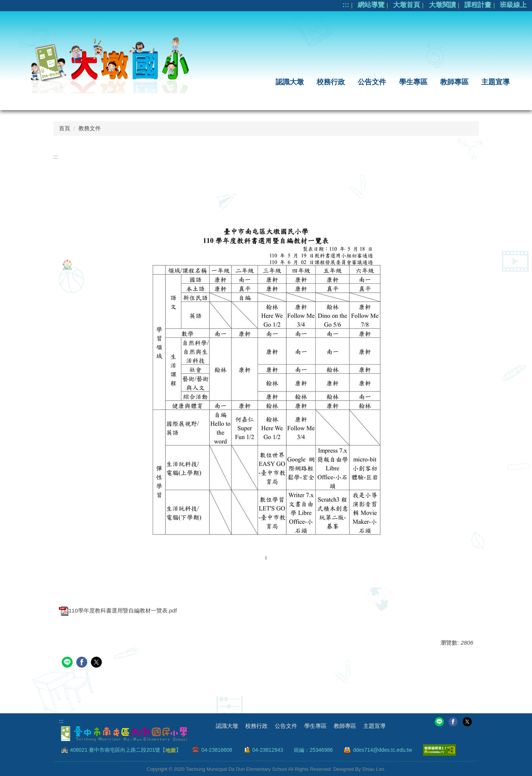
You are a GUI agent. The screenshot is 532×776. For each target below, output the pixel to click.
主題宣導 (495, 82)
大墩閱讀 (442, 5)
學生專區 (413, 82)
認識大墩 (290, 82)
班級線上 (513, 5)
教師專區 (454, 82)
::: (346, 5)
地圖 (171, 750)
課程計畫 (478, 5)
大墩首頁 (407, 5)
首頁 (65, 128)
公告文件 (372, 82)
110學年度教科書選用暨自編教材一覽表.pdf (118, 610)
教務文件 (90, 128)
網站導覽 (371, 5)
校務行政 (331, 82)
